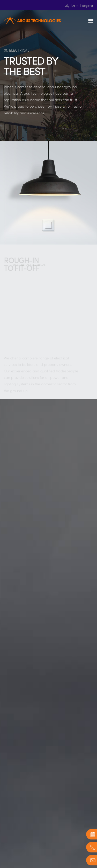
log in (74, 5)
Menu (92, 21)
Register (88, 5)
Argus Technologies (32, 27)
